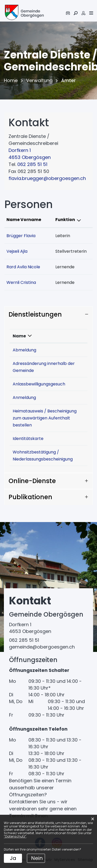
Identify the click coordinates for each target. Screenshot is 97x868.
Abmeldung (24, 350)
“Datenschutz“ (15, 836)
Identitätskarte (28, 439)
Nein (37, 858)
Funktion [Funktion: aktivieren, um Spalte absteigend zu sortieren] (65, 220)
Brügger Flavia (21, 236)
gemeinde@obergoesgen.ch (42, 647)
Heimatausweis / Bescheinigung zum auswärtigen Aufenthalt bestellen (45, 418)
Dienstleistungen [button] (35, 314)
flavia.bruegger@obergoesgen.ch (47, 178)
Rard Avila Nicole (23, 267)
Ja (13, 858)
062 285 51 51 (32, 164)
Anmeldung (24, 398)
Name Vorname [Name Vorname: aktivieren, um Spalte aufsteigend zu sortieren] (24, 220)
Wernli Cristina (21, 282)
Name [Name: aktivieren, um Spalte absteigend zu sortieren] (19, 336)
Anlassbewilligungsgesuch (39, 384)
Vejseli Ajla (17, 251)
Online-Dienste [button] (32, 481)
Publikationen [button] (30, 497)
